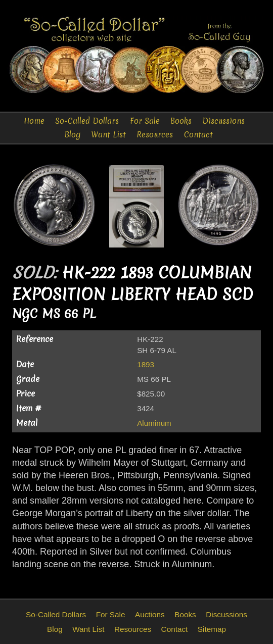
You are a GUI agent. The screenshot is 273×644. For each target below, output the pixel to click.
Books (181, 121)
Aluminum (154, 423)
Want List (108, 135)
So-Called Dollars (87, 121)
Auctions (150, 614)
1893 (146, 364)
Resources (155, 135)
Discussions (223, 121)
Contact (198, 135)
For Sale (145, 121)
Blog (73, 135)
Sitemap (212, 629)
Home (34, 121)
